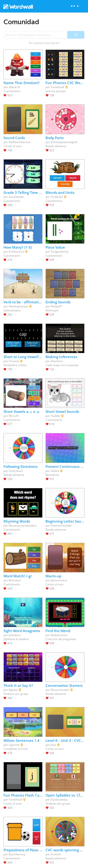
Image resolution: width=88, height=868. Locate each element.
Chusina (14, 361)
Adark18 (14, 87)
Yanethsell (57, 87)
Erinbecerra (16, 252)
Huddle (55, 416)
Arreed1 (56, 854)
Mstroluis (15, 580)
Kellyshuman (59, 635)
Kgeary (13, 690)
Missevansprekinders (23, 526)
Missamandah (60, 690)
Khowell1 (57, 306)
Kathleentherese (19, 142)
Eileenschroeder (61, 526)
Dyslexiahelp (59, 800)
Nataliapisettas (19, 306)
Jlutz (53, 745)
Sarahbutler (16, 197)
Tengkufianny (59, 252)
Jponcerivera (59, 580)
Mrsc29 (14, 416)
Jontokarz (15, 635)
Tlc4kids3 (57, 197)
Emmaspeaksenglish (64, 142)
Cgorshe (14, 745)
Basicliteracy (17, 854)
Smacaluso (16, 471)
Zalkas (55, 471)
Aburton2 (57, 361)
